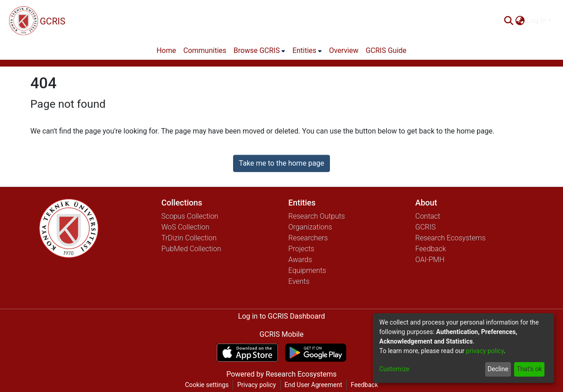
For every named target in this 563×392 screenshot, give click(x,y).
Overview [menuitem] (344, 50)
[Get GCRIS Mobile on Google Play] (316, 353)
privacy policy (485, 351)
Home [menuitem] (166, 50)
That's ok (529, 369)
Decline (498, 369)
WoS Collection (186, 227)
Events (299, 281)
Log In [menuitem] (536, 21)
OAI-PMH (430, 260)
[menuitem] (520, 21)
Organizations (310, 227)
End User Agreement (313, 385)
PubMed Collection (191, 249)
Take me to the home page (282, 163)
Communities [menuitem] (205, 50)
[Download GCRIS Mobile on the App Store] (247, 353)
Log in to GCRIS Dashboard (281, 316)
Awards (300, 260)
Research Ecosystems (451, 238)
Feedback (431, 249)
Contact (428, 216)
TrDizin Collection (189, 238)
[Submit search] (508, 21)
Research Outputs (317, 216)
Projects (301, 249)
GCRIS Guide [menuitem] (386, 50)
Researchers (308, 238)
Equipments (307, 270)
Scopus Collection (190, 216)
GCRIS (426, 227)
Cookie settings (207, 385)
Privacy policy (256, 385)
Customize (394, 369)
